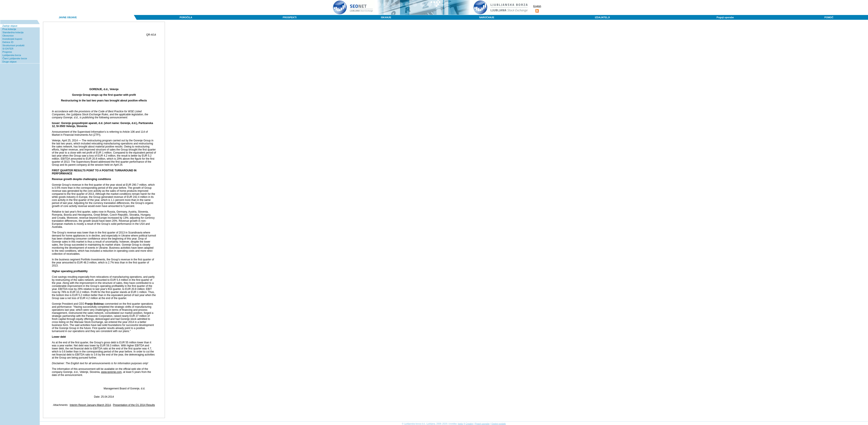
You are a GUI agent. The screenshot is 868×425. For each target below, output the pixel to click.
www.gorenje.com (111, 372)
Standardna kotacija (13, 32)
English (537, 6)
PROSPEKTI (290, 17)
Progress (7, 52)
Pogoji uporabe (725, 17)
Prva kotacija (9, 29)
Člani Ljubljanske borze (15, 58)
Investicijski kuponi (12, 39)
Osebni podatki (499, 424)
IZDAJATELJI (602, 17)
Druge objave (9, 62)
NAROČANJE (487, 17)
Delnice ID (8, 42)
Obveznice (8, 36)
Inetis (460, 424)
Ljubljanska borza (12, 55)
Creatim (469, 424)
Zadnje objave (10, 26)
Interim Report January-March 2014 (90, 405)
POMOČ (829, 17)
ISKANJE (386, 17)
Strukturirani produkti (13, 45)
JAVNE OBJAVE (68, 17)
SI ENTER (8, 49)
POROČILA (186, 17)
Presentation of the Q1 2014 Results (134, 405)
